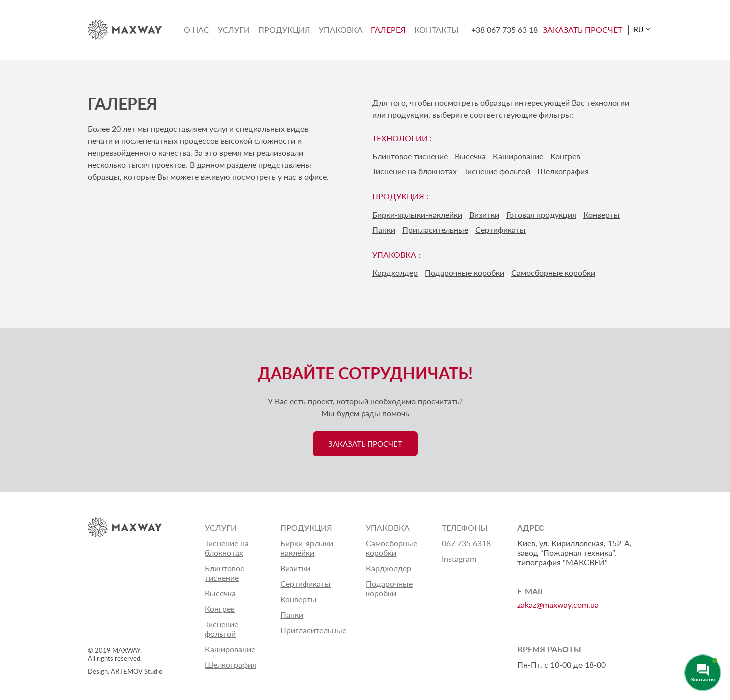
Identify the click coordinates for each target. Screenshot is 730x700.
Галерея (388, 30)
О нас (196, 30)
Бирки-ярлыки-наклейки (417, 214)
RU (638, 30)
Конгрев (565, 156)
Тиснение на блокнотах (415, 171)
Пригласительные (435, 229)
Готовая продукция (541, 214)
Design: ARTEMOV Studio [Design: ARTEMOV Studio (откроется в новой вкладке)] (125, 671)
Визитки (484, 214)
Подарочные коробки (465, 272)
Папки (384, 229)
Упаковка (341, 30)
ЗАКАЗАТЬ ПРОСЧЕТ (582, 30)
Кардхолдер (395, 272)
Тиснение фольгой (497, 171)
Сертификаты (501, 229)
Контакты (436, 30)
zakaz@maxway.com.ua (558, 604)
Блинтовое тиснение (410, 156)
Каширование (518, 156)
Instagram (459, 558)
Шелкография (563, 171)
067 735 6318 (466, 543)
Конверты (601, 214)
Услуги (234, 30)
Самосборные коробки (553, 272)
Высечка (470, 156)
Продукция (284, 30)
